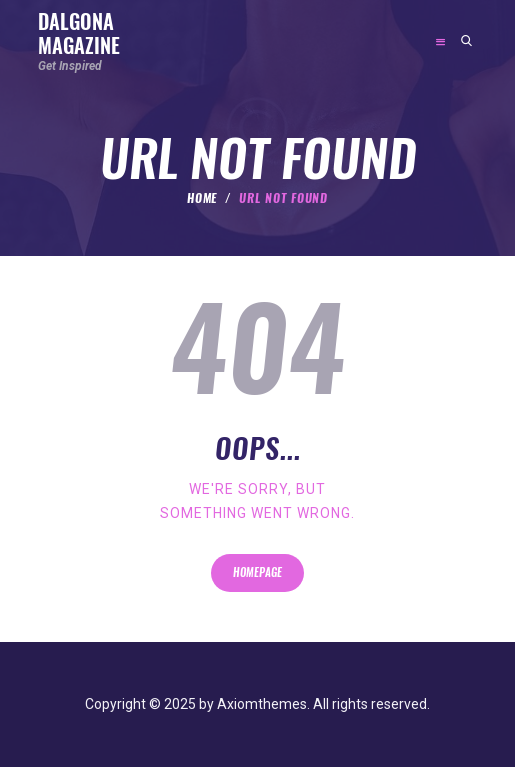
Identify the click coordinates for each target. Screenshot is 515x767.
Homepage (257, 572)
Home (202, 198)
